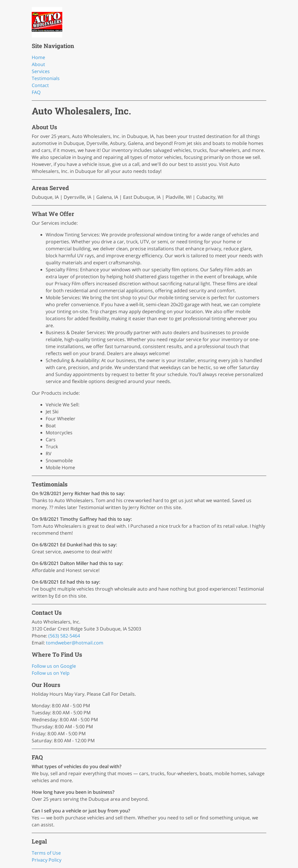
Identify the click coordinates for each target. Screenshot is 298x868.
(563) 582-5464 (64, 636)
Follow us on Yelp (51, 673)
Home (38, 57)
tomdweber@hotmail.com (75, 643)
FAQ (36, 92)
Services (41, 71)
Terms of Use (46, 853)
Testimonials (46, 78)
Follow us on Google (54, 666)
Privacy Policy (47, 860)
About (38, 64)
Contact (40, 85)
